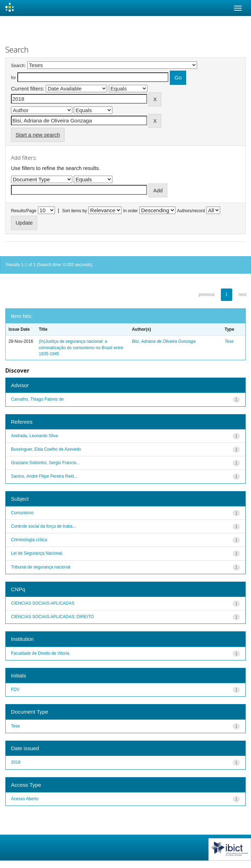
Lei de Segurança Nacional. (37, 553)
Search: (18, 66)
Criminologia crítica (29, 540)
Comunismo (22, 513)
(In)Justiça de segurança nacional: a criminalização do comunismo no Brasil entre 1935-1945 (81, 347)
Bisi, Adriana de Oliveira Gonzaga (164, 341)
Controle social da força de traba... (43, 526)
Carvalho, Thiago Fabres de (37, 399)
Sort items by (74, 211)
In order (131, 211)
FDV (15, 690)
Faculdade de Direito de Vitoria (40, 653)
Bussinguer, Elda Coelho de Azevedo (46, 449)
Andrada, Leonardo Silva (34, 436)
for (13, 78)
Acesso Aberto (25, 799)
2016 (16, 762)
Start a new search (38, 135)
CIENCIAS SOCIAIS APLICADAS (43, 603)
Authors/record (191, 211)
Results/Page (24, 211)
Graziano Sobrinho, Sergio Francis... (45, 463)
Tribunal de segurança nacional (41, 567)
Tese (229, 341)
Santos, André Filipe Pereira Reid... (44, 476)
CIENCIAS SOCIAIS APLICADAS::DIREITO (52, 617)
